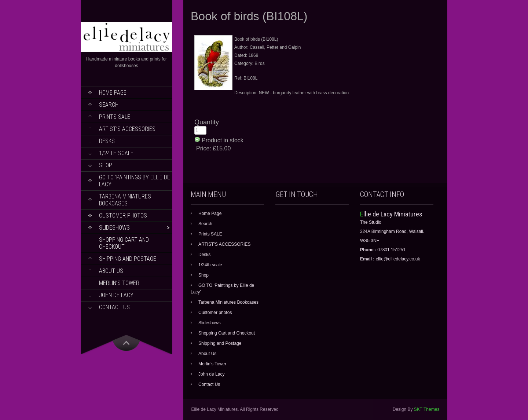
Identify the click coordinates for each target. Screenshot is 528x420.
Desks (107, 141)
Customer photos (123, 216)
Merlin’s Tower (119, 283)
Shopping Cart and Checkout (124, 243)
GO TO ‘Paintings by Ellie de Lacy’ (135, 181)
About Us (111, 271)
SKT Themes (427, 409)
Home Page (113, 93)
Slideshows (114, 228)
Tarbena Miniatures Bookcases (125, 200)
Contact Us (114, 307)
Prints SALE (115, 117)
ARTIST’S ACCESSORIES (127, 129)
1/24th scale (116, 153)
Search (109, 105)
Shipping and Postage (128, 259)
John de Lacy (116, 295)
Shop (106, 165)
